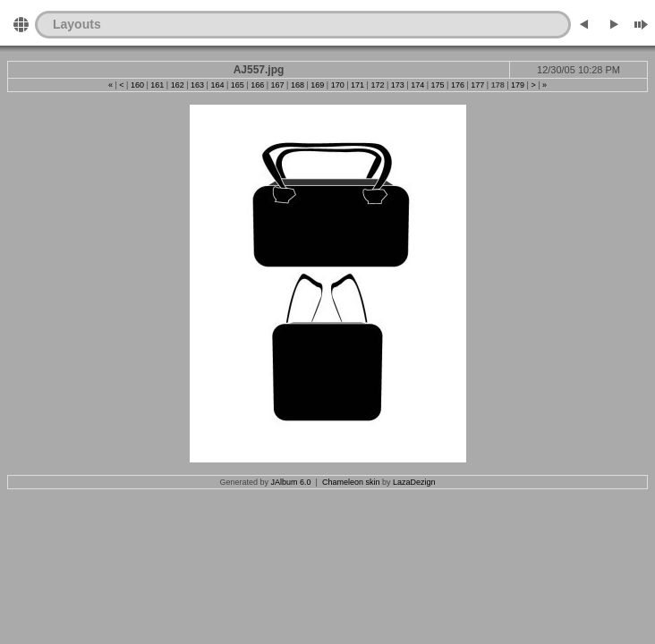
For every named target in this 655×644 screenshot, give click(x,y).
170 (338, 85)
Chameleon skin (351, 482)
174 (417, 85)
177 (477, 85)
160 (137, 85)
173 (398, 85)
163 (197, 85)
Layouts (77, 24)
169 (317, 85)
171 (357, 85)
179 (518, 85)
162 (178, 85)
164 (217, 85)
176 (458, 85)
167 (278, 85)
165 (238, 85)
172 (377, 85)
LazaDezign (414, 482)
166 (257, 85)
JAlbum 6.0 (291, 482)
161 (157, 85)
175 (438, 85)
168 (298, 85)
